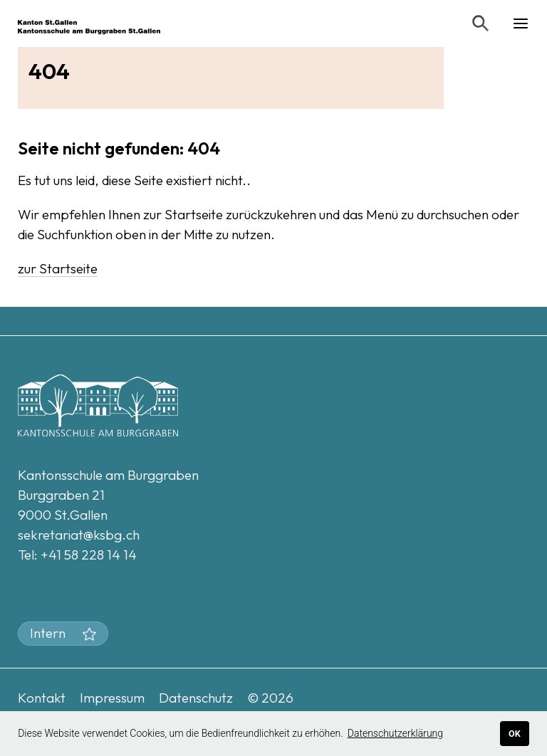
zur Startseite (58, 268)
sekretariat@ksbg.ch (79, 535)
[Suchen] (481, 23)
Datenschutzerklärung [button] (395, 733)
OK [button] (515, 734)
